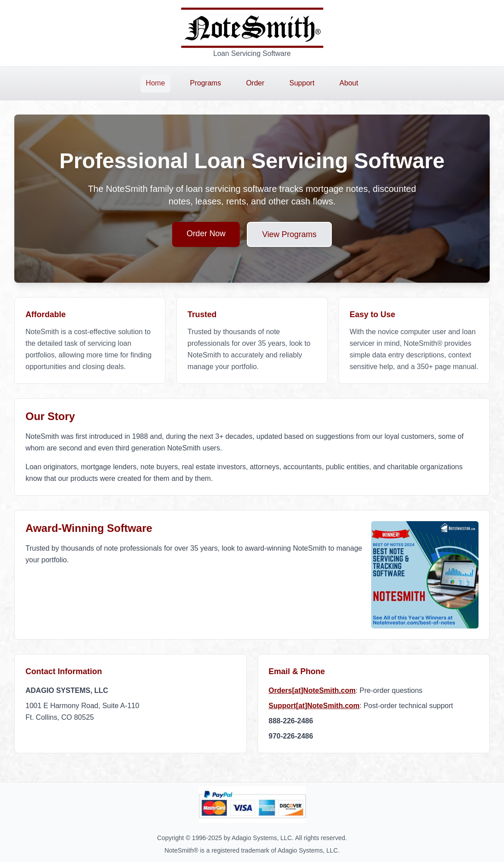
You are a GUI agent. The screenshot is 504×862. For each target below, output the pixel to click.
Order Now (206, 234)
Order (255, 83)
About (349, 83)
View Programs (289, 234)
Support (302, 83)
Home (155, 83)
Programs (205, 83)
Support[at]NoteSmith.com (314, 706)
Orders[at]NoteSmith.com (312, 690)
